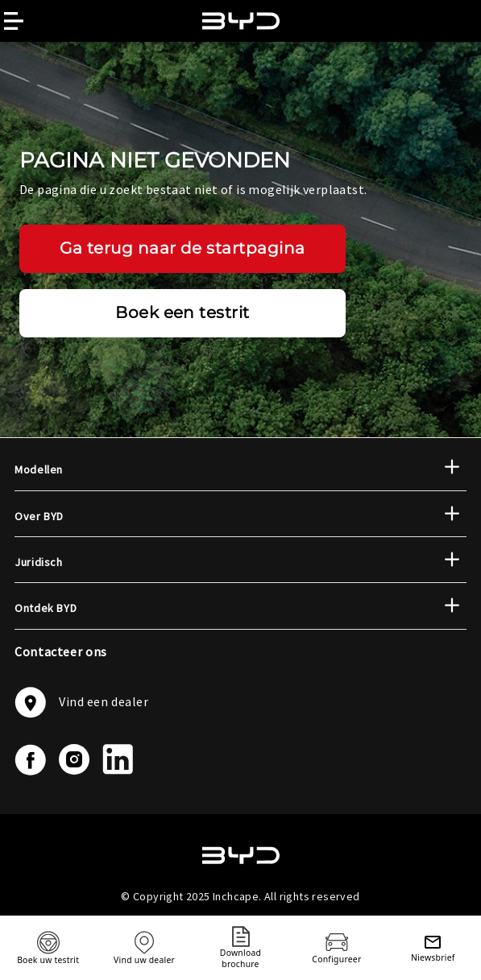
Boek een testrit (182, 312)
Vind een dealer (82, 703)
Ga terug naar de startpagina (182, 248)
